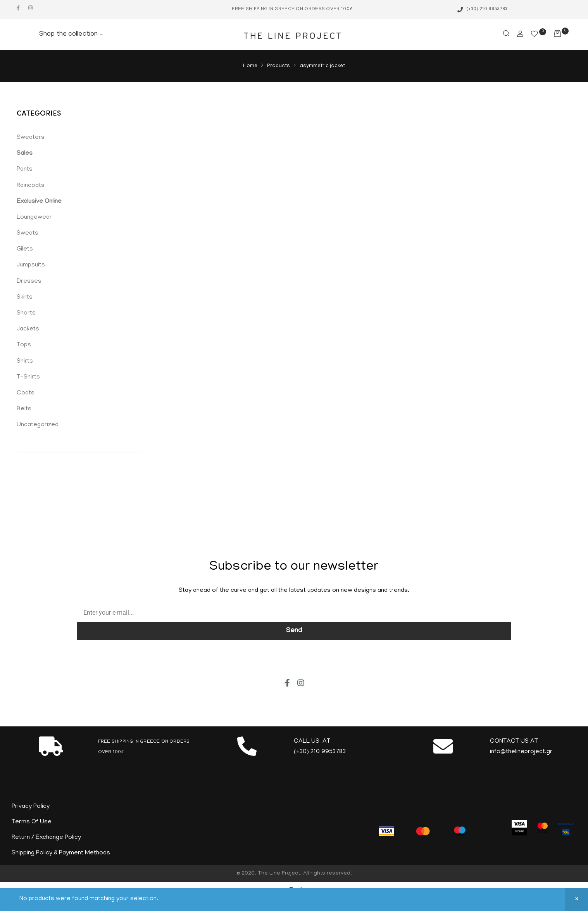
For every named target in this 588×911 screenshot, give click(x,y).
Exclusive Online (39, 202)
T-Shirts (28, 377)
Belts (24, 409)
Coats (26, 393)
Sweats (28, 233)
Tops (24, 345)
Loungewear (34, 218)
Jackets (28, 329)
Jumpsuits (31, 265)
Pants (25, 169)
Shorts (26, 313)
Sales (25, 154)
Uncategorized (38, 425)
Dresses (29, 282)
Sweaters (31, 138)
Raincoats (31, 186)
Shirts (25, 361)
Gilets (25, 249)
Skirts (25, 297)
